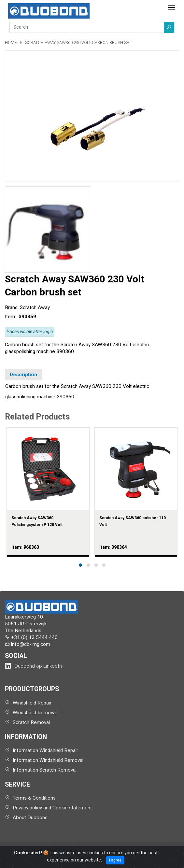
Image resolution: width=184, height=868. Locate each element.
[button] (169, 27)
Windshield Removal (35, 713)
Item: (11, 317)
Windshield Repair (32, 703)
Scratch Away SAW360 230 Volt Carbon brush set (78, 43)
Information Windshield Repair (45, 750)
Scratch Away (35, 307)
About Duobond (30, 818)
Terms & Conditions (34, 798)
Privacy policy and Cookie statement (52, 808)
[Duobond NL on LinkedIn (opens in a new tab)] (33, 666)
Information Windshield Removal (48, 760)
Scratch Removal (31, 722)
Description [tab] (23, 375)
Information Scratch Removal (45, 770)
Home (11, 43)
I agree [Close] (115, 860)
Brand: (12, 307)
